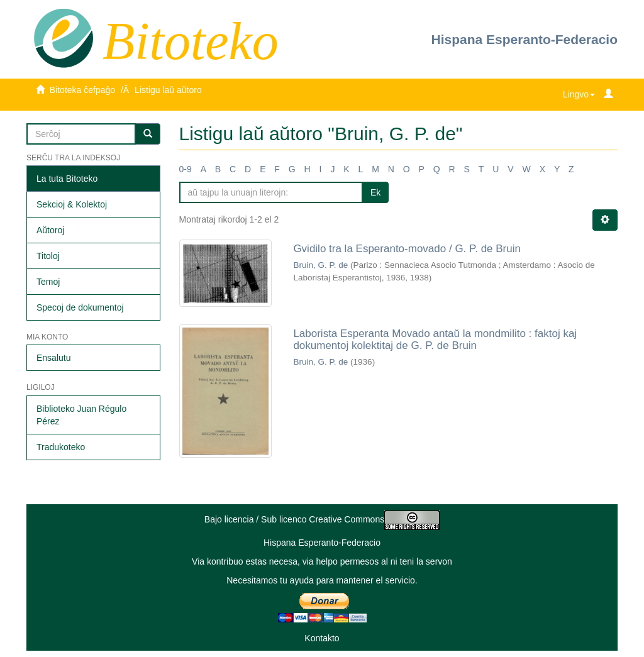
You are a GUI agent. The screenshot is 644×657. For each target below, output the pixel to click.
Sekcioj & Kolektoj (72, 204)
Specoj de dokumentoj (80, 307)
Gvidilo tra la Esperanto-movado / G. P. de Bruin (407, 249)
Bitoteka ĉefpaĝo (82, 90)
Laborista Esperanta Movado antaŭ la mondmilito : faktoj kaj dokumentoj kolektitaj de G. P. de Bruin (435, 340)
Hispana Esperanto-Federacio (525, 39)
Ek (375, 192)
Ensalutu (53, 358)
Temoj (48, 282)
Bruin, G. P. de (320, 265)
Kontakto (322, 638)
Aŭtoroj (50, 230)
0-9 (186, 169)
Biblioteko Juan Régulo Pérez (81, 415)
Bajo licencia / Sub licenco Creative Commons (322, 519)
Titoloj (48, 256)
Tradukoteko (61, 447)
